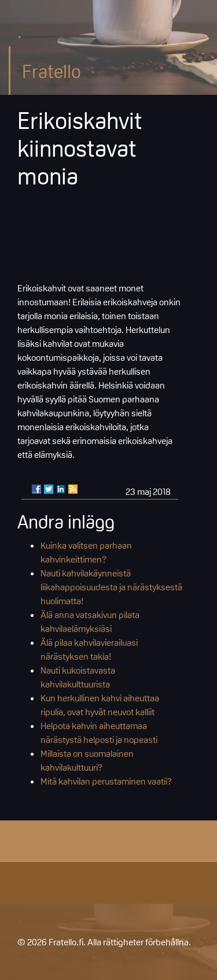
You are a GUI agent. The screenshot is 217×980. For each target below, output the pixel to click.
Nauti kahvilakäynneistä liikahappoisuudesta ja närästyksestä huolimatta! (111, 587)
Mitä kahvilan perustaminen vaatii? (106, 781)
